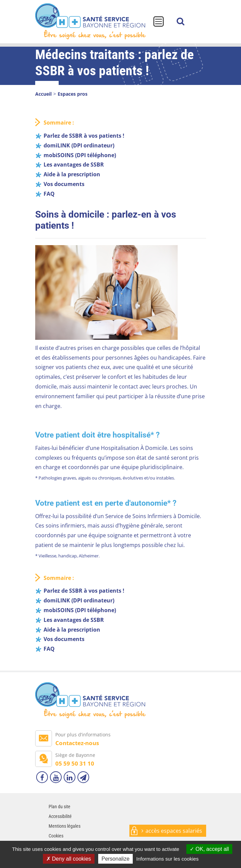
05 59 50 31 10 (75, 763)
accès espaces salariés (174, 831)
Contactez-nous (77, 743)
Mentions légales (65, 826)
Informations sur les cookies (167, 859)
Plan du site (59, 807)
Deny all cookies (69, 859)
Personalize (116, 859)
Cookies (56, 836)
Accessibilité (60, 816)
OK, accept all (209, 849)
